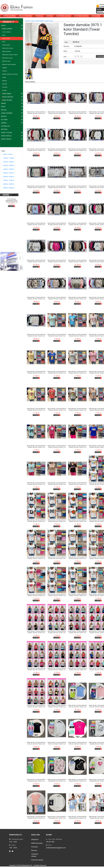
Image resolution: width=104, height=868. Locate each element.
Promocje (34, 847)
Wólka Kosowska (37, 843)
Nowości (34, 850)
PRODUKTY (35, 840)
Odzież (33, 21)
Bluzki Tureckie (49, 21)
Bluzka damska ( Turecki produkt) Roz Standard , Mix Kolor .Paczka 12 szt (57, 335)
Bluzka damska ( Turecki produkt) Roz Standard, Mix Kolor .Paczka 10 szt (78, 817)
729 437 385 (50, 842)
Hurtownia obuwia (37, 860)
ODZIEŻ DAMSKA (40, 21)
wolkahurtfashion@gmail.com (56, 848)
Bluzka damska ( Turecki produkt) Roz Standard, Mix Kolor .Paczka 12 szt (36, 780)
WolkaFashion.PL (27, 865)
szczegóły (11, 203)
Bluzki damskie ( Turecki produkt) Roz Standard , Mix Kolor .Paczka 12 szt (57, 113)
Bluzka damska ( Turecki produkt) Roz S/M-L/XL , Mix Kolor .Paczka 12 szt (78, 706)
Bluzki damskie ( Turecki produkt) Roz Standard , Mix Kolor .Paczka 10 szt (36, 113)
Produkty (27, 21)
